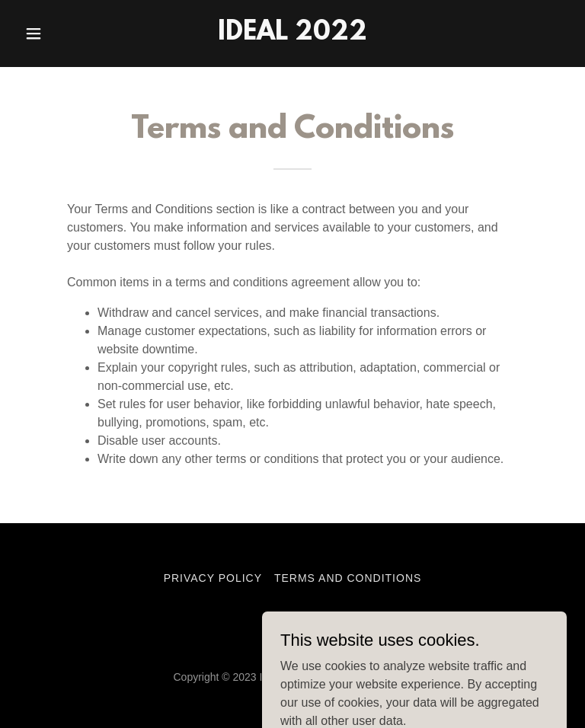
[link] (292, 35)
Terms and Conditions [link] (348, 578)
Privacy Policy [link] (213, 578)
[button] (59, 34)
